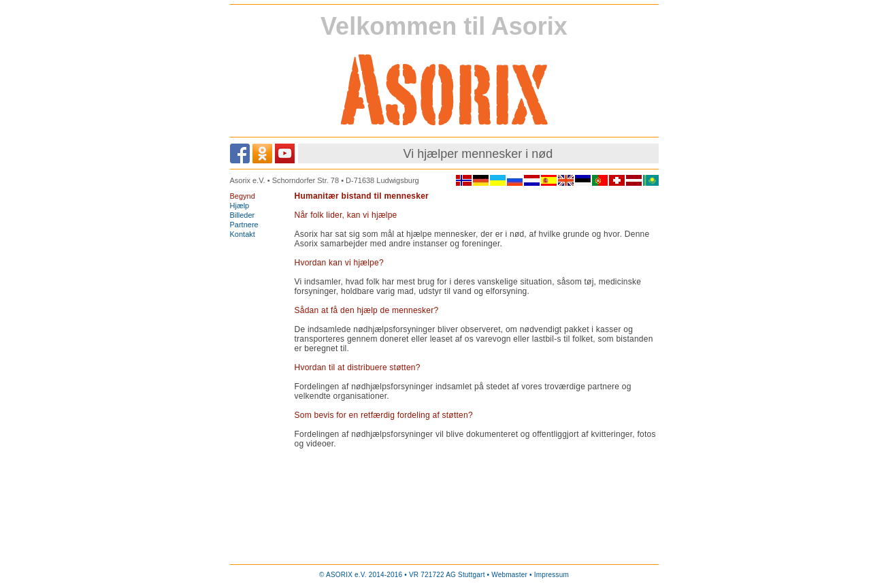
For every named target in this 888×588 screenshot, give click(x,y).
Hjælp (240, 206)
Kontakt (243, 234)
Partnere (244, 225)
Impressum (552, 575)
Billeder (243, 215)
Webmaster (509, 575)
